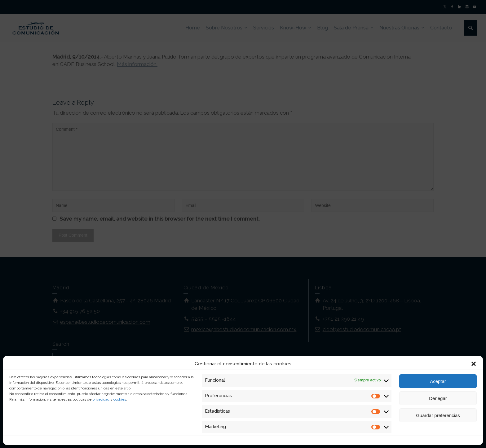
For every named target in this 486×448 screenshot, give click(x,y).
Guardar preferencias (438, 415)
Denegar (438, 398)
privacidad (101, 399)
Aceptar (438, 381)
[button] (474, 364)
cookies (120, 399)
